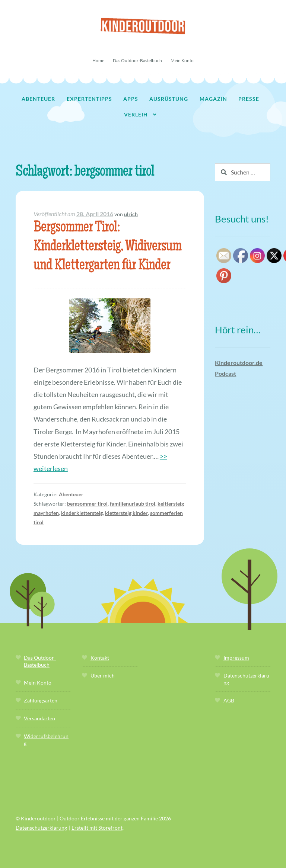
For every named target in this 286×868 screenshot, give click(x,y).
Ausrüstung (169, 99)
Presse (249, 99)
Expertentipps (89, 99)
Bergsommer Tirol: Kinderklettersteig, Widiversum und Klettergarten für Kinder (107, 247)
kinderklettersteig (82, 513)
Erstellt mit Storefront (97, 828)
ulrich (131, 214)
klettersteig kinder (126, 513)
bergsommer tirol (87, 504)
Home (98, 60)
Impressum (236, 658)
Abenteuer (38, 99)
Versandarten (39, 718)
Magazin (213, 99)
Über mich (103, 675)
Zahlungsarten (41, 700)
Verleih (136, 114)
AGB (229, 700)
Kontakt (100, 658)
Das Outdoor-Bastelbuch (137, 60)
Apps (131, 99)
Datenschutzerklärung (41, 828)
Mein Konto (182, 60)
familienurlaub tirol (133, 504)
